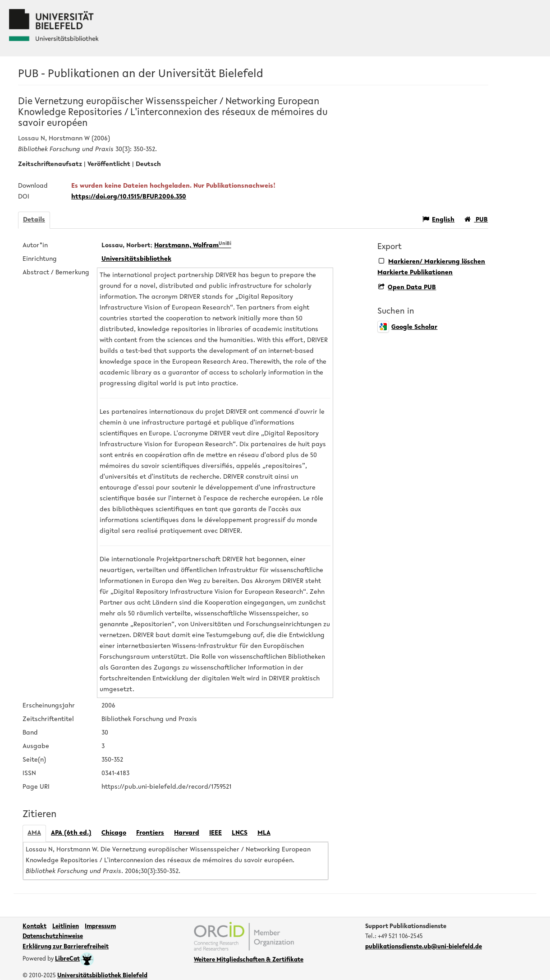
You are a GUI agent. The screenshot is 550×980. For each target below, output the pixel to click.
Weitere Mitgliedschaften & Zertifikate (249, 960)
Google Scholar (407, 327)
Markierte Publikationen (415, 273)
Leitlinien (66, 927)
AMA (34, 833)
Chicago (114, 833)
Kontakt (34, 927)
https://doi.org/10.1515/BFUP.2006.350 (129, 197)
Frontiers (150, 833)
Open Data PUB (407, 288)
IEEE (215, 833)
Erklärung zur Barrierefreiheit (66, 947)
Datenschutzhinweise (53, 937)
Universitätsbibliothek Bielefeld (102, 976)
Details (34, 220)
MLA (264, 833)
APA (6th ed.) (71, 833)
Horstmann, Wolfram (193, 246)
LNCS (240, 833)
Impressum (100, 927)
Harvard (187, 833)
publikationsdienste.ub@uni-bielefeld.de (424, 947)
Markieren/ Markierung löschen (432, 261)
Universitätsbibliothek (136, 259)
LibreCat (75, 959)
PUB (476, 220)
